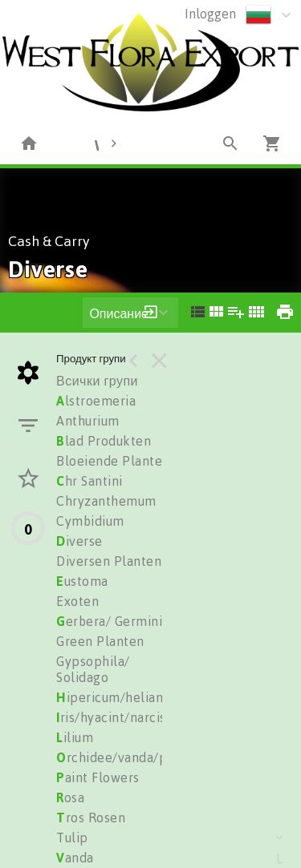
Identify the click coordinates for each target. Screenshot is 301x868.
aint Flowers (98, 777)
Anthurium (88, 421)
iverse (79, 541)
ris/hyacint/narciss (114, 717)
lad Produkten (104, 441)
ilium (75, 737)
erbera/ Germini (109, 621)
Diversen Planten (109, 561)
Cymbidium (90, 521)
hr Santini (89, 481)
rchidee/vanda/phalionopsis (146, 757)
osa (70, 797)
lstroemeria (96, 401)
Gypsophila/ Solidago (93, 669)
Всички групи (97, 381)
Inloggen (210, 14)
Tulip (72, 838)
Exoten (77, 601)
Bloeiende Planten (113, 461)
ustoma (82, 581)
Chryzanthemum (106, 501)
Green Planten (100, 641)
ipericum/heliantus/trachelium (154, 697)
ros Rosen (91, 818)
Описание (119, 313)
